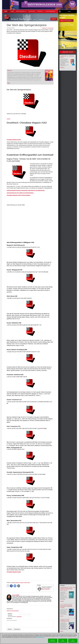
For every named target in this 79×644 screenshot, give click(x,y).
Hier (60, 636)
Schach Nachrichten (21, 19)
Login (69, 12)
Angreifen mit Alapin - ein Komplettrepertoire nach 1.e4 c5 (68, 589)
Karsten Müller (27, 583)
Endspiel (22, 583)
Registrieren (19, 617)
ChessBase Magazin (15, 583)
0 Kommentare (51, 28)
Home (12, 11)
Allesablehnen (63, 641)
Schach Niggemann (46, 589)
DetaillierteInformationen (53, 641)
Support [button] (40, 11)
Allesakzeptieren (73, 641)
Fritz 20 (10, 71)
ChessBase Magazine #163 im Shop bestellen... (19, 195)
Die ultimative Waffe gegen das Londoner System (66, 606)
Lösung (8, 119)
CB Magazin (32, 11)
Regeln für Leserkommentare (13, 611)
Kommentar (9, 618)
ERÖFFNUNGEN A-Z (21, 11)
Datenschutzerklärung (40, 637)
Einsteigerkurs (50, 11)
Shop (6, 11)
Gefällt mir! (45, 28)
